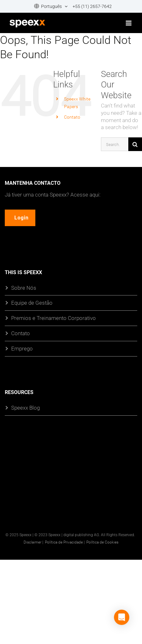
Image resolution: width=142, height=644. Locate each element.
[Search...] (115, 144)
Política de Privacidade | (65, 542)
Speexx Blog (25, 408)
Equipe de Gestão (32, 303)
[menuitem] (49, 7)
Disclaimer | (33, 542)
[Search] (135, 144)
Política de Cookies (102, 542)
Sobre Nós (24, 288)
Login (21, 218)
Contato (72, 117)
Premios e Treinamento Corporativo (53, 318)
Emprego (22, 349)
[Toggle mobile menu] (129, 23)
